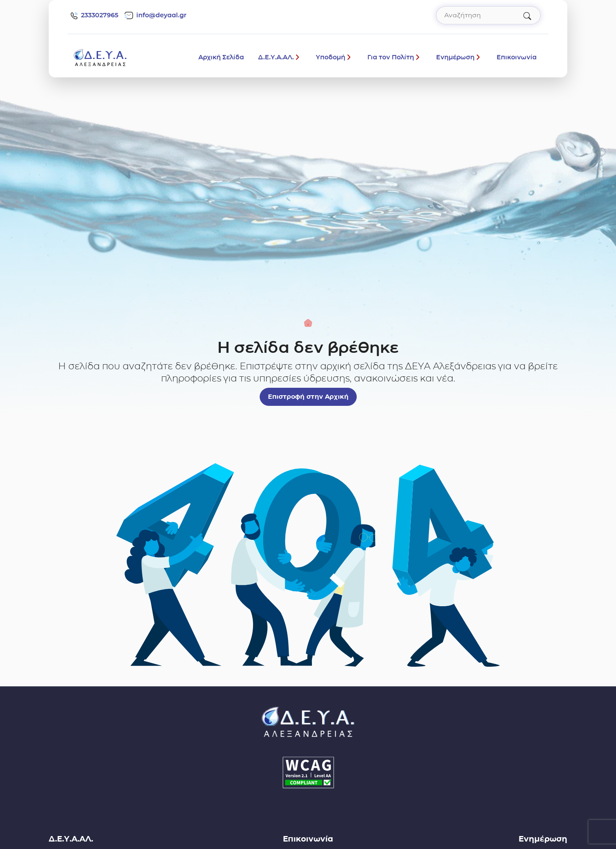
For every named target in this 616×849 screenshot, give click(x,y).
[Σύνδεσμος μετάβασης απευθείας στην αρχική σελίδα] (100, 57)
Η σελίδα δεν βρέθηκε (308, 347)
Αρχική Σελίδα (221, 57)
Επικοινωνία (517, 57)
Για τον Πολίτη (391, 57)
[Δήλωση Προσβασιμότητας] (308, 773)
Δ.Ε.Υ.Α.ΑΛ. (276, 57)
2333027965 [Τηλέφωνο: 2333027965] (94, 15)
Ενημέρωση (455, 57)
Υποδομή (331, 57)
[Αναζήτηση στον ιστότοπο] (488, 15)
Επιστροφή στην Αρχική (308, 397)
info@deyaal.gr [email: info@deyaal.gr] (156, 15)
